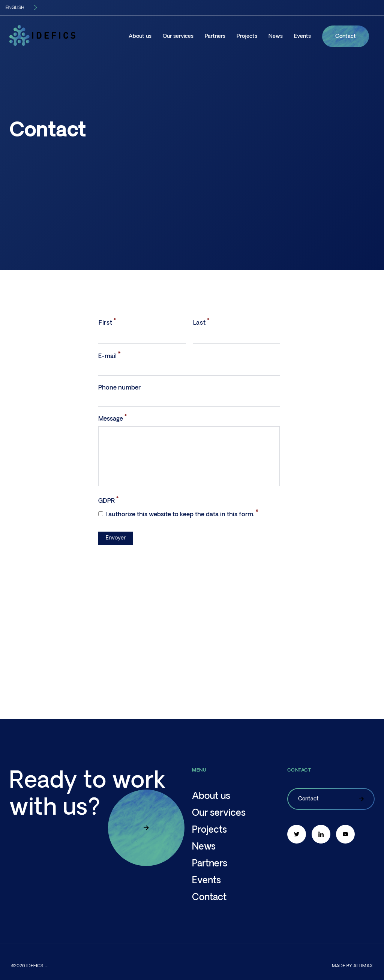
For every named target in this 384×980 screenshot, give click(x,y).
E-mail (107, 356)
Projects (247, 36)
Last (199, 323)
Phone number (119, 388)
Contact (346, 36)
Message (111, 419)
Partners (215, 36)
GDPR (106, 501)
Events (302, 36)
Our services (178, 36)
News (276, 36)
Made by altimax (352, 966)
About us (140, 36)
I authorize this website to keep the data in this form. (180, 514)
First (105, 323)
